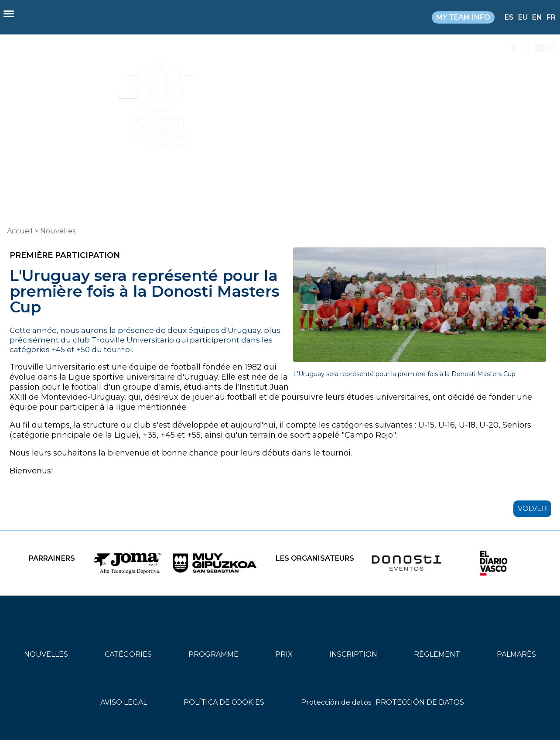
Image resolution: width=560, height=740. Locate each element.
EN (537, 17)
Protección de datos (336, 702)
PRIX (284, 654)
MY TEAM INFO (463, 17)
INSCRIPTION (353, 654)
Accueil (20, 231)
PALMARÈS (516, 654)
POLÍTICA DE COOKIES (224, 702)
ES (509, 17)
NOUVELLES (46, 654)
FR (551, 17)
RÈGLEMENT (437, 654)
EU (523, 17)
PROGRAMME (213, 654)
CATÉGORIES (128, 654)
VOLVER (532, 509)
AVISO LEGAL (124, 702)
